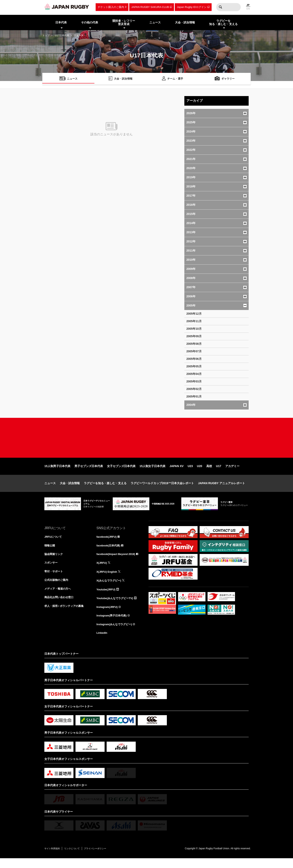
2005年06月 (194, 359)
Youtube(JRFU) (107, 598)
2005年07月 (194, 351)
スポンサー (51, 571)
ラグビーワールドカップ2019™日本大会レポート (162, 490)
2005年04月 (194, 374)
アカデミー (232, 473)
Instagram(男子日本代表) (113, 624)
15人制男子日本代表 (57, 473)
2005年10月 (194, 329)
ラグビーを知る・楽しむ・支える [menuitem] (223, 22)
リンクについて (77, 858)
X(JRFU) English (108, 580)
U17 (219, 473)
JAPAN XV (177, 473)
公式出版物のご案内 (57, 589)
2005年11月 (194, 321)
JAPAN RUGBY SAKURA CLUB (150, 7)
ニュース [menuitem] (155, 22)
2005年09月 (194, 336)
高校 (209, 473)
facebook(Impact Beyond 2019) (117, 562)
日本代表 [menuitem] (61, 22)
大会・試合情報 (70, 490)
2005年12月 (194, 314)
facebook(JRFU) (107, 544)
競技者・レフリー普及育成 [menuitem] (124, 22)
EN (248, 9)
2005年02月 (194, 389)
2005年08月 (194, 344)
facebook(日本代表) (109, 553)
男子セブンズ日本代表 (89, 473)
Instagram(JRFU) (108, 615)
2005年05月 (194, 366)
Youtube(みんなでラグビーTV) (116, 606)
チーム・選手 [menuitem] (175, 79)
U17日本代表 (62, 35)
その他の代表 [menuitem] (90, 22)
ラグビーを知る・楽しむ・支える (105, 490)
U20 (200, 473)
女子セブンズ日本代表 (121, 473)
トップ (46, 35)
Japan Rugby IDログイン (192, 7)
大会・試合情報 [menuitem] (185, 22)
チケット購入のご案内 (111, 7)
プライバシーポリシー (104, 858)
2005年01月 (194, 396)
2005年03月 (194, 381)
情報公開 (50, 553)
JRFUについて (54, 544)
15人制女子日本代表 (153, 473)
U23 (190, 473)
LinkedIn (102, 642)
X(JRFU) (102, 571)
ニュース (50, 490)
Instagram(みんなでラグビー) (116, 633)
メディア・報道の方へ (59, 598)
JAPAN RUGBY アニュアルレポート (221, 490)
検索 (220, 7)
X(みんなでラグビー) (110, 589)
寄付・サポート (54, 580)
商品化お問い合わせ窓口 (60, 606)
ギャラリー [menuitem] (228, 79)
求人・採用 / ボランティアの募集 (66, 615)
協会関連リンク (54, 562)
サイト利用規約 (54, 858)
